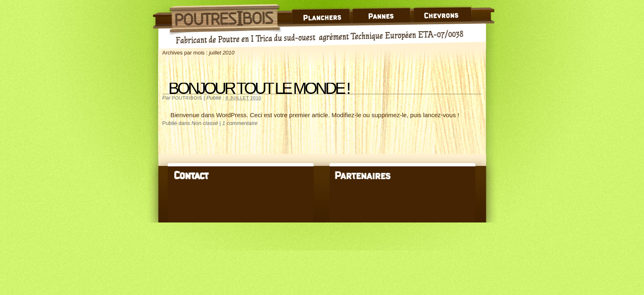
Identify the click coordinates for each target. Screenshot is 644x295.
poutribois (187, 98)
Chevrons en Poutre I (443, 12)
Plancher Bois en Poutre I (321, 12)
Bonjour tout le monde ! (259, 88)
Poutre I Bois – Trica (225, 16)
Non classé (205, 123)
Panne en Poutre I (383, 12)
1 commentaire (240, 123)
